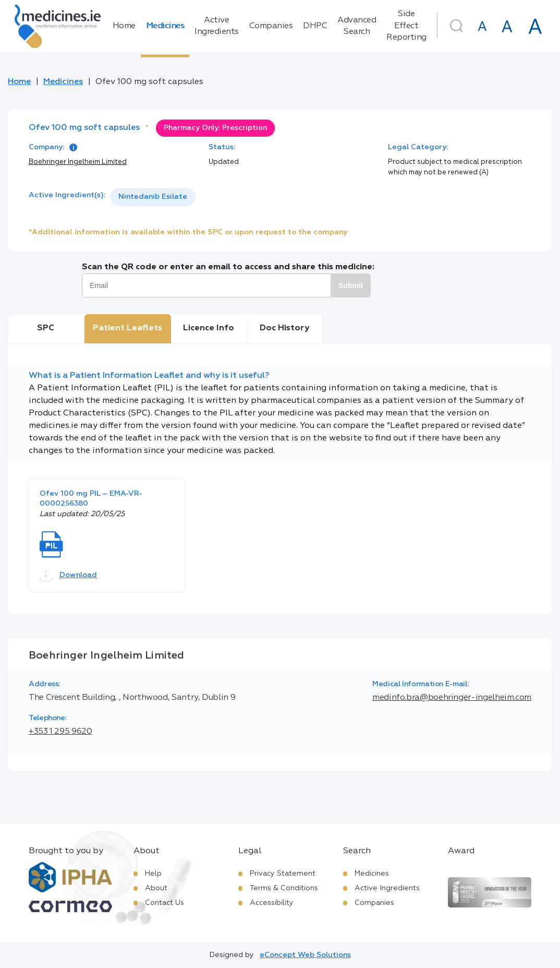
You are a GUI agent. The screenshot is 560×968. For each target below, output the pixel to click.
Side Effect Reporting (406, 26)
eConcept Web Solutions (305, 955)
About (156, 888)
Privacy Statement (283, 874)
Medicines (165, 26)
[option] (153, 197)
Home (124, 26)
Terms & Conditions (284, 888)
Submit (351, 285)
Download (68, 576)
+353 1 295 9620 (60, 732)
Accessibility (272, 903)
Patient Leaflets (127, 328)
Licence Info (209, 328)
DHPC (315, 26)
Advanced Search (357, 26)
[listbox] (153, 197)
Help (153, 874)
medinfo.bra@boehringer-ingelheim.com (452, 698)
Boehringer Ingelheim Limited (78, 162)
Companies (271, 26)
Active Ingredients (217, 26)
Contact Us (165, 903)
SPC (46, 328)
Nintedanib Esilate (153, 197)
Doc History (284, 328)
